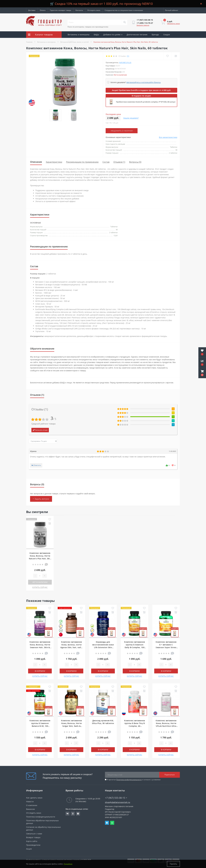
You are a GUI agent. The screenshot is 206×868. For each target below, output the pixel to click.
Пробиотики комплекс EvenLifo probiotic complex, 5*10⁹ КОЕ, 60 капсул (146, 102)
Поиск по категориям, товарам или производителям (88, 27)
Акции (71, 41)
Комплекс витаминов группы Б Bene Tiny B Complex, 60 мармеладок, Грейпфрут (134, 726)
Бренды (155, 35)
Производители (33, 845)
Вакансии (30, 809)
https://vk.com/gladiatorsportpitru (68, 814)
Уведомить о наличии (122, 131)
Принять (173, 864)
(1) (128, 56)
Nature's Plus (125, 63)
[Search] (125, 22)
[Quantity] (40, 576)
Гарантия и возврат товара (60, 10)
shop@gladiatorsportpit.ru (118, 802)
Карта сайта (32, 841)
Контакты (79, 10)
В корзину (40, 671)
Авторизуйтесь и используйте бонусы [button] (144, 82)
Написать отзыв (40, 430)
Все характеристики (168, 137)
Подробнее (68, 864)
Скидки (167, 35)
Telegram (107, 823)
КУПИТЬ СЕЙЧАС (40, 587)
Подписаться (170, 775)
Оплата (43, 10)
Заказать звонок (143, 25)
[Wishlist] (167, 56)
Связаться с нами (34, 834)
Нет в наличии (40, 582)
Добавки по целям (113, 35)
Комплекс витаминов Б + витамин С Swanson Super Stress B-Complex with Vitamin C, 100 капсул (166, 647)
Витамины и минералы (79, 35)
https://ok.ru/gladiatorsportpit (73, 814)
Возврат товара (33, 837)
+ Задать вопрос (41, 499)
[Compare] (176, 56)
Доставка (32, 10)
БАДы (96, 35)
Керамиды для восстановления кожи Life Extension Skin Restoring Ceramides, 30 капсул (103, 647)
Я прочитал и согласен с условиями (134, 780)
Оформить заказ (173, 24)
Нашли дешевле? (131, 118)
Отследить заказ (94, 10)
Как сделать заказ (34, 798)
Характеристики (54, 162)
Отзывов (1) (119, 162)
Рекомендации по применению (82, 162)
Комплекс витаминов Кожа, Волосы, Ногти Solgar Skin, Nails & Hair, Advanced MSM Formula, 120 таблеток (71, 726)
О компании (32, 805)
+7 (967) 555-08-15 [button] (116, 798)
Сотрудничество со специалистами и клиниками (124, 10)
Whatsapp (112, 823)
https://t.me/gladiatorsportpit (78, 814)
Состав (106, 162)
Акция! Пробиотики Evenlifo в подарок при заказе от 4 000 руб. (141, 90)
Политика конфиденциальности (129, 780)
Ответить (36, 465)
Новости (30, 801)
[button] (202, 373)
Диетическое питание (137, 35)
